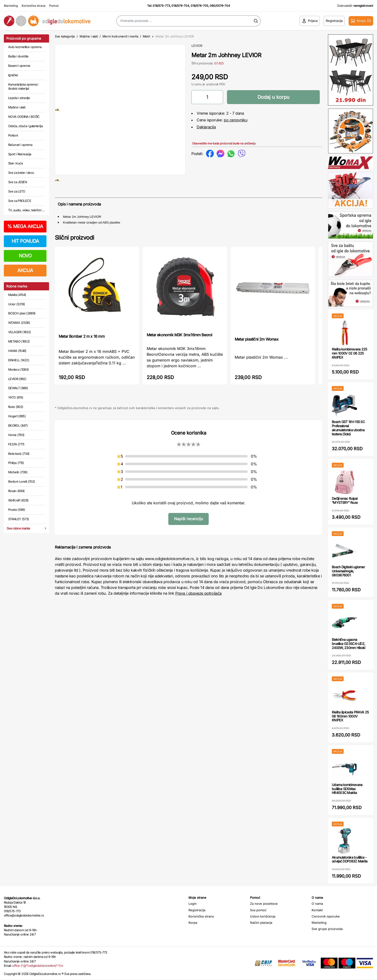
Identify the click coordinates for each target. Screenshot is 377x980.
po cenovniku (236, 120)
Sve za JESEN (18, 182)
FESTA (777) (16, 444)
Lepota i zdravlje (19, 98)
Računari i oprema (20, 145)
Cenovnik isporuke (326, 916)
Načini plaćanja (261, 923)
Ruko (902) (16, 407)
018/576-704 (180, 6)
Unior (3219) (16, 304)
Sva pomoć (258, 910)
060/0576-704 (220, 6)
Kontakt (317, 910)
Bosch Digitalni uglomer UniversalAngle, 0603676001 (348, 571)
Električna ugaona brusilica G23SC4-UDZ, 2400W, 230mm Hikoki (349, 644)
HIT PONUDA (25, 241)
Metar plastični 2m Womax (257, 355)
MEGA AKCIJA (25, 226)
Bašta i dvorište (18, 56)
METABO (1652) (19, 341)
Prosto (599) (17, 510)
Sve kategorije (65, 36)
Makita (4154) (17, 295)
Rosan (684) (16, 491)
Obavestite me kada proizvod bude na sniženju (224, 143)
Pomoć (54, 6)
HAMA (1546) (17, 351)
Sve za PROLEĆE (20, 201)
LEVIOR (197, 46)
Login (193, 904)
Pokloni (13, 135)
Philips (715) (16, 463)
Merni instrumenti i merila (120, 36)
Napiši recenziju (188, 535)
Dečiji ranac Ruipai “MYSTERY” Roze (345, 500)
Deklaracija (206, 127)
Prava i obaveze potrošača (198, 609)
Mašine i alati (17, 107)
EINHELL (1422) (19, 360)
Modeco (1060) (19, 369)
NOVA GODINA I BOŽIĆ (24, 117)
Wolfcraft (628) (18, 500)
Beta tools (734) (19, 454)
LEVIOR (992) (17, 379)
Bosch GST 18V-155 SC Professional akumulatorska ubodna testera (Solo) (348, 428)
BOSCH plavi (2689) (22, 313)
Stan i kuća (15, 163)
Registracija (197, 910)
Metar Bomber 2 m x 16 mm (82, 352)
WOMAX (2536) (19, 323)
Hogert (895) (17, 416)
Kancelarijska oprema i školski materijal (23, 87)
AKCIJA (25, 270)
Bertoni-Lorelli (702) (22, 481)
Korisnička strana (34, 6)
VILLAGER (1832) (19, 332)
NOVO (25, 256)
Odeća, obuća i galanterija (25, 126)
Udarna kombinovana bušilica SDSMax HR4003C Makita (347, 789)
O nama (317, 904)
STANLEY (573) (19, 519)
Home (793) (16, 435)
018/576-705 (199, 6)
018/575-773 (161, 6)
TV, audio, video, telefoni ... (26, 210)
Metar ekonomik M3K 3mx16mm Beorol (179, 351)
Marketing (11, 6)
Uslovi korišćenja (263, 916)
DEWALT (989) (18, 388)
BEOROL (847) (18, 425)
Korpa (193, 923)
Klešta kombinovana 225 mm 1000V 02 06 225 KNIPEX (349, 353)
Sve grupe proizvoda (327, 929)
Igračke (13, 75)
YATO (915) (16, 397)
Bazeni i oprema (19, 66)
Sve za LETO (17, 191)
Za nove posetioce (264, 904)
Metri (146, 36)
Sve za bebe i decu (21, 173)
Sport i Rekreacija (20, 154)
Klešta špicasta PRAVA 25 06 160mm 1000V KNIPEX (350, 716)
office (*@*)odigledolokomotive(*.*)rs (38, 966)
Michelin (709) (18, 472)
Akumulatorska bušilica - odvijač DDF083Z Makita (350, 859)
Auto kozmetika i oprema (25, 47)
